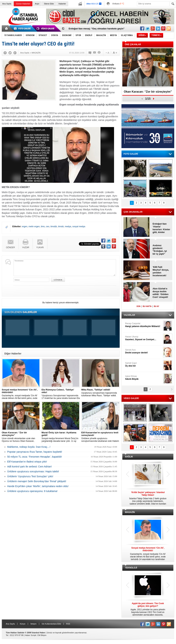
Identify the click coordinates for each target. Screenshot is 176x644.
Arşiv (37, 4)
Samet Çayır (144, 365)
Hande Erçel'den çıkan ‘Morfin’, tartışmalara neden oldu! (38, 486)
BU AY (156, 306)
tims (43, 226)
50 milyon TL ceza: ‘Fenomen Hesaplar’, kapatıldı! (35, 457)
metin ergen (34, 226)
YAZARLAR (129, 315)
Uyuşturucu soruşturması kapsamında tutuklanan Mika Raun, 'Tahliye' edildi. (100, 393)
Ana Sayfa (7, 4)
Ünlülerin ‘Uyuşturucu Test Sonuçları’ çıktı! (30, 476)
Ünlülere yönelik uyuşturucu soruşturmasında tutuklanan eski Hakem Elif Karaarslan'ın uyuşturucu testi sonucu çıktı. (100, 437)
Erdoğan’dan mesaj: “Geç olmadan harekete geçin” (97, 29)
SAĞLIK (129, 457)
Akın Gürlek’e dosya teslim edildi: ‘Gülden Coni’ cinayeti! (161, 293)
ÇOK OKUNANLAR (133, 212)
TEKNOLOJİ (131, 568)
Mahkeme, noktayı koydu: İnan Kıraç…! (29, 447)
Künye (23, 624)
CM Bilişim (42, 635)
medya (68, 226)
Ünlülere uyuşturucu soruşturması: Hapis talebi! (33, 471)
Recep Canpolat (144, 325)
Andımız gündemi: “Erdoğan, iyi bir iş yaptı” (160, 250)
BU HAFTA (147, 306)
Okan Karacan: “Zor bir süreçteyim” (148, 92)
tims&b (54, 226)
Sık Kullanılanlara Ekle (51, 624)
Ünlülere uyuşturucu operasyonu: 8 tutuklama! (32, 491)
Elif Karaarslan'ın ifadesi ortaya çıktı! (27, 462)
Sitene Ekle (49, 4)
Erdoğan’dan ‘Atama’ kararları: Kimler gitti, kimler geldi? (161, 228)
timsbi (61, 226)
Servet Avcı (144, 351)
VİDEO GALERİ (131, 398)
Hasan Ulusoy (144, 338)
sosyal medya (79, 226)
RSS (68, 624)
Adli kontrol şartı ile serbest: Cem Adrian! (29, 467)
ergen (25, 226)
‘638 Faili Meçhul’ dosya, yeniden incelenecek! (161, 271)
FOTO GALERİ (131, 154)
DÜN (139, 306)
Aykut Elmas (144, 378)
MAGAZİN (130, 512)
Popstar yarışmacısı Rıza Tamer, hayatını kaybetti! (35, 452)
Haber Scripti (31, 635)
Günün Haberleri (23, 4)
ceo (48, 226)
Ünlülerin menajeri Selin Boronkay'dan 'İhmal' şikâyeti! (37, 481)
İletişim (33, 624)
